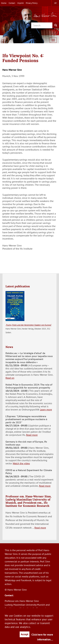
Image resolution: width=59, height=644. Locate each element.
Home (4, 3)
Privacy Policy (32, 3)
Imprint (20, 3)
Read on (10, 378)
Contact (12, 3)
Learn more (46, 409)
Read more (32, 435)
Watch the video (21, 463)
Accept (25, 634)
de (55, 3)
